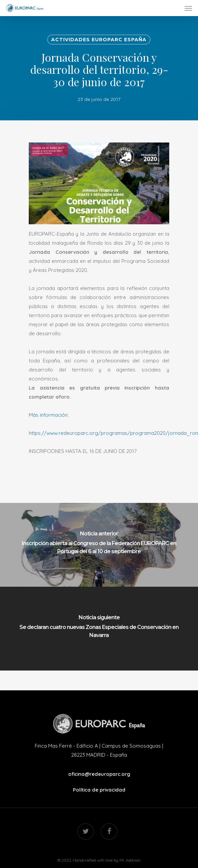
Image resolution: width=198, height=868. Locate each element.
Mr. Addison (130, 860)
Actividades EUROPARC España (99, 40)
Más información (48, 415)
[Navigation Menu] (188, 8)
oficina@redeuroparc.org (99, 774)
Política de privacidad (99, 790)
